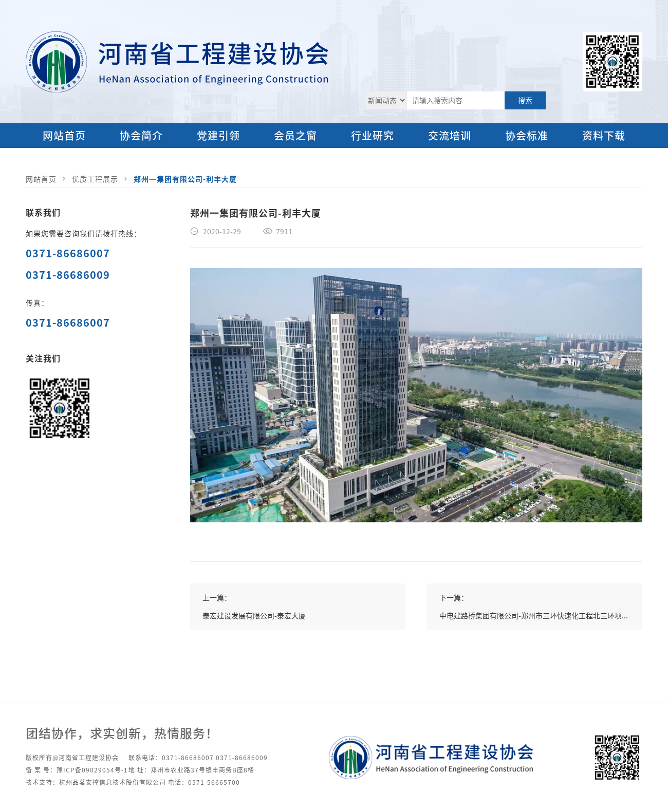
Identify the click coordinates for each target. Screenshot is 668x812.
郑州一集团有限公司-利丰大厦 (185, 179)
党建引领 (218, 135)
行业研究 (373, 135)
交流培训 (450, 135)
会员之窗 (295, 135)
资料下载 (604, 135)
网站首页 (64, 135)
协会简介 (141, 135)
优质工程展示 (95, 179)
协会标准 (527, 135)
